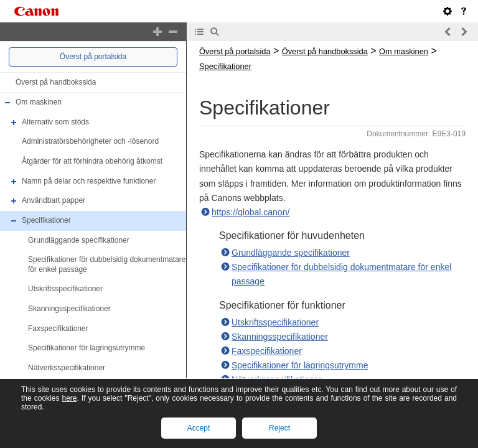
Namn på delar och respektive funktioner (89, 181)
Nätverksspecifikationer (67, 368)
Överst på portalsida (93, 57)
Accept (199, 428)
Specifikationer (46, 220)
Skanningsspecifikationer (69, 309)
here (69, 398)
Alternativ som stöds (55, 122)
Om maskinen (39, 102)
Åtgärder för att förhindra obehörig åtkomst (92, 161)
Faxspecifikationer (58, 329)
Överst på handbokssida (56, 82)
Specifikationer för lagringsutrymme (87, 348)
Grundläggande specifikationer (79, 240)
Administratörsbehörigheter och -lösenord (90, 142)
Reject (279, 428)
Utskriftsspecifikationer (65, 289)
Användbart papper (54, 200)
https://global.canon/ (251, 212)
